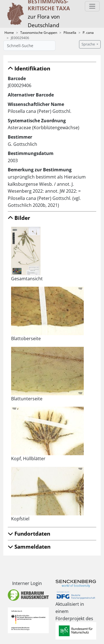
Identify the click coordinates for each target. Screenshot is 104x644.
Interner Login (27, 583)
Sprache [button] (89, 44)
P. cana (88, 33)
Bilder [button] (19, 218)
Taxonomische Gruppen (39, 33)
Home (9, 33)
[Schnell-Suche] (29, 46)
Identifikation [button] (29, 68)
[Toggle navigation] (92, 6)
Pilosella (70, 33)
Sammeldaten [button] (29, 547)
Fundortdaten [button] (29, 534)
